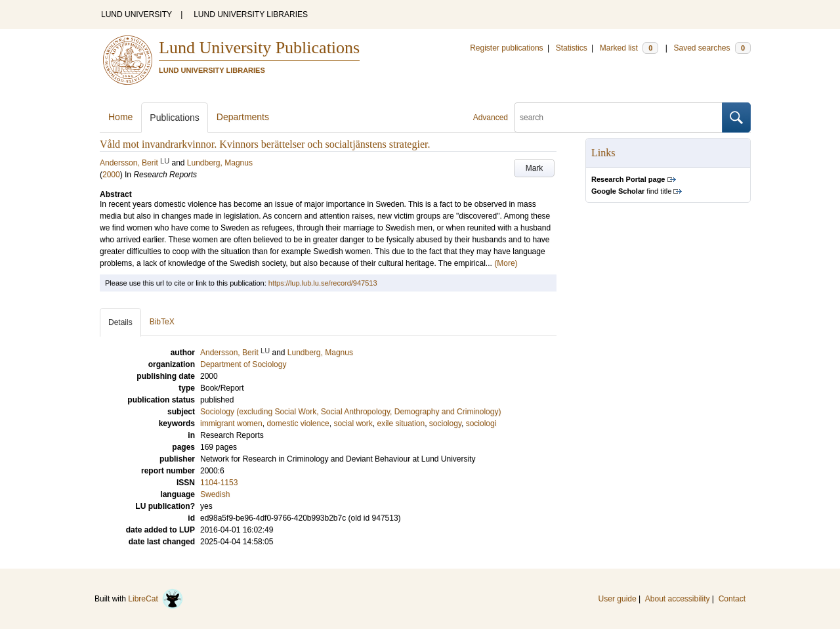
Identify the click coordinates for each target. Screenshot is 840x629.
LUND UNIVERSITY (136, 14)
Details (120, 322)
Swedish (215, 494)
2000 (111, 175)
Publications (175, 118)
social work (353, 423)
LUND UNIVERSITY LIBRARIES (251, 14)
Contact (732, 599)
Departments (243, 117)
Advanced (491, 118)
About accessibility (678, 599)
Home (120, 117)
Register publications (506, 48)
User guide (618, 599)
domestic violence (298, 423)
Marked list (629, 48)
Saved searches (712, 48)
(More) (506, 263)
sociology (445, 423)
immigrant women (231, 423)
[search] (618, 118)
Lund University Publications (259, 48)
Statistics (572, 48)
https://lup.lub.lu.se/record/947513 (323, 283)
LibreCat (156, 599)
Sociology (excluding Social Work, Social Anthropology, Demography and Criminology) (350, 412)
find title (631, 191)
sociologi (481, 423)
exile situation (401, 423)
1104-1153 (219, 483)
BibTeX (162, 322)
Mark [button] (535, 168)
